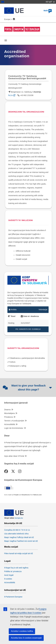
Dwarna (7, 410)
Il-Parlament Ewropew (13, 597)
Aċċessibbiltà (10, 424)
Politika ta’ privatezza (13, 571)
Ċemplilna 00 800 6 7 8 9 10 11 (17, 530)
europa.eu (19, 518)
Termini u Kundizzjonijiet (14, 421)
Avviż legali (9, 575)
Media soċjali (11, 547)
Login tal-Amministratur (14, 428)
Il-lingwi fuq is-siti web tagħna (16, 568)
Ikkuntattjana (9, 413)
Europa (7, 19)
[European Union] (14, 515)
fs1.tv (11, 95)
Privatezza (9, 417)
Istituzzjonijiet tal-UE (15, 590)
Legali (7, 561)
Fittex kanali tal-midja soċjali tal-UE (19, 553)
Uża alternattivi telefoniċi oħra (16, 534)
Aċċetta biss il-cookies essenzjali (26, 638)
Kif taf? (50, 2)
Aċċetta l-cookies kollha (22, 631)
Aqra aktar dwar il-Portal (14, 456)
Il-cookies (8, 579)
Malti (48, 11)
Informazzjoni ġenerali (16, 403)
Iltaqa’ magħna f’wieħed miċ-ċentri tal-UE (21, 541)
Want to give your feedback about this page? (27, 388)
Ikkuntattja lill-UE (13, 523)
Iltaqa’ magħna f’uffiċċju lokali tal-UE (19, 537)
